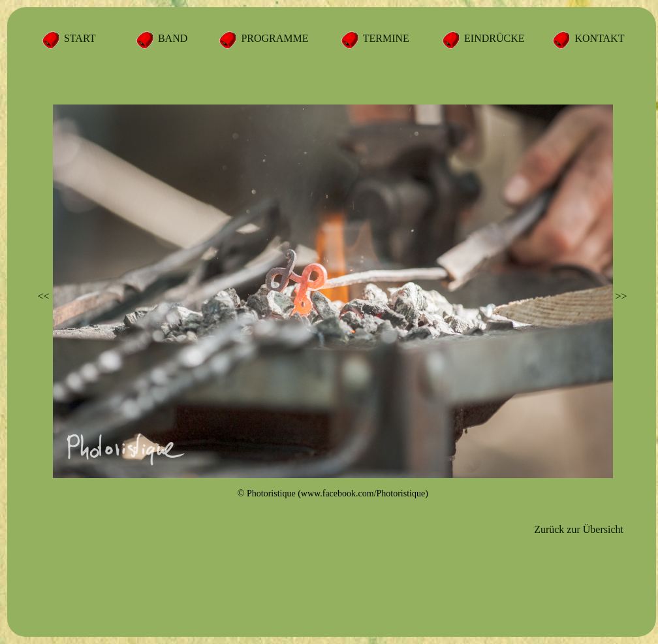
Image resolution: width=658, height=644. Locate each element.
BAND (171, 38)
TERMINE (385, 38)
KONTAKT (598, 38)
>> (621, 296)
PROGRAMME (273, 38)
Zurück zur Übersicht (579, 529)
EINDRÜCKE (493, 38)
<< (44, 296)
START (78, 38)
